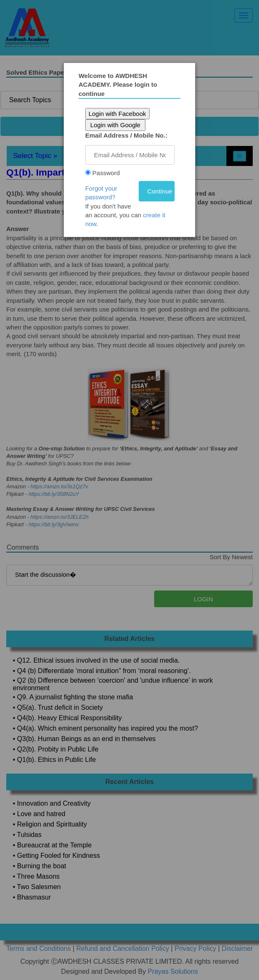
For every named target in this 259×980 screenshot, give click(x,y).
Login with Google (118, 125)
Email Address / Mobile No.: (129, 135)
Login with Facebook (120, 114)
